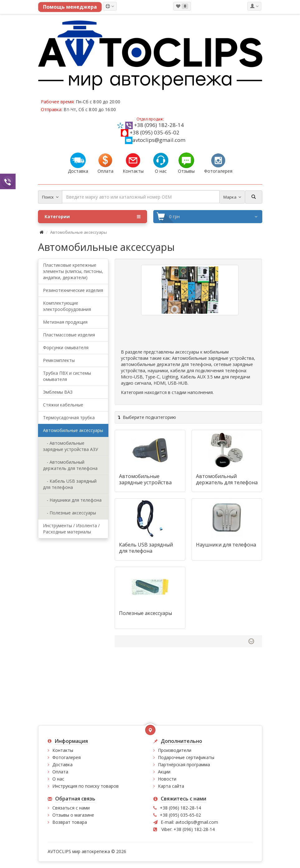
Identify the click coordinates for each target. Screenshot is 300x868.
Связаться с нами (71, 808)
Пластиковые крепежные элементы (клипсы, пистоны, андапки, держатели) (73, 271)
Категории (93, 217)
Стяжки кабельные (63, 405)
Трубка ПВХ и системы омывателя (67, 376)
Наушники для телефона (226, 545)
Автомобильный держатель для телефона (227, 479)
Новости (167, 779)
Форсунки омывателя (66, 347)
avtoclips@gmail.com (155, 140)
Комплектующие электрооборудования (67, 306)
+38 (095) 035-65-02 (155, 132)
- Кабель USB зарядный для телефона (70, 484)
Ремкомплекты (59, 360)
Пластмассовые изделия (69, 335)
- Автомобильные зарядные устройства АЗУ (71, 446)
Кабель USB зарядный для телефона (146, 548)
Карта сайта (171, 786)
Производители (175, 750)
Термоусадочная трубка (69, 418)
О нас (58, 779)
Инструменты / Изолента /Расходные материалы (71, 529)
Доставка (62, 765)
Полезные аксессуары (145, 613)
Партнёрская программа (184, 765)
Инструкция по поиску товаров (86, 786)
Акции (164, 772)
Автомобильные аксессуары (73, 430)
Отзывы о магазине (73, 815)
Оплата (60, 772)
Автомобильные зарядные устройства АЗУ (145, 482)
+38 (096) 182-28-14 (159, 125)
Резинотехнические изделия (73, 290)
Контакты (63, 750)
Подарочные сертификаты (186, 757)
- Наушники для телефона (72, 500)
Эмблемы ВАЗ (58, 392)
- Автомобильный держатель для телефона (70, 465)
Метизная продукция (65, 322)
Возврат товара (70, 822)
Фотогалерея (67, 757)
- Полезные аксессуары (69, 513)
